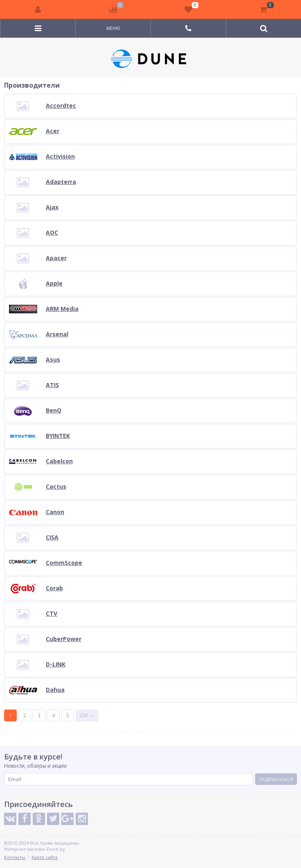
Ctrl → (87, 715)
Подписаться (276, 779)
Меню (113, 28)
